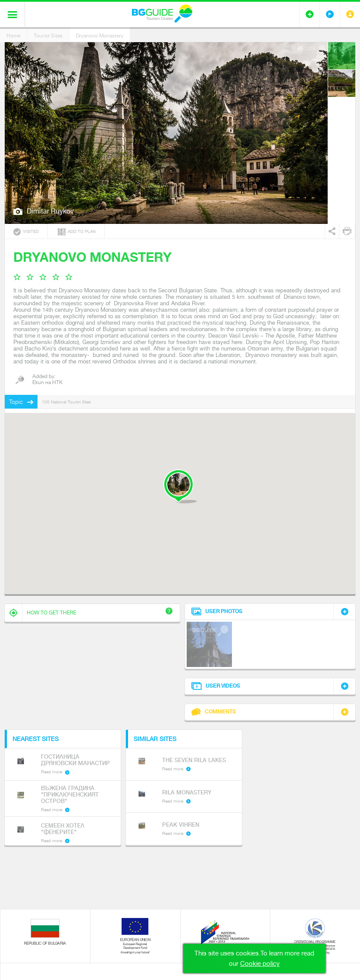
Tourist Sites (48, 36)
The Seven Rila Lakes (194, 760)
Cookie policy (260, 964)
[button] (180, 486)
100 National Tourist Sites (66, 402)
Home (13, 36)
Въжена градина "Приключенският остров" (70, 795)
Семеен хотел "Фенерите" (63, 829)
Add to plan (77, 232)
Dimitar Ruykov (50, 211)
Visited (26, 232)
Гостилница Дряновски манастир (75, 760)
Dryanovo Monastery (100, 36)
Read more (52, 772)
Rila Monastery (187, 792)
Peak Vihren (181, 825)
